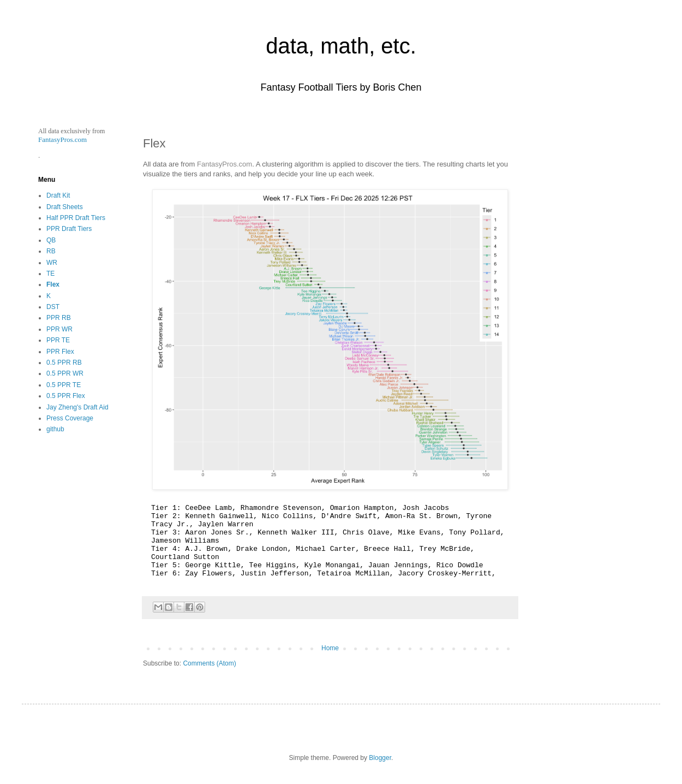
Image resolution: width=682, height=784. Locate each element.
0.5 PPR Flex (66, 396)
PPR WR (59, 329)
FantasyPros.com (225, 164)
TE (50, 274)
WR (52, 263)
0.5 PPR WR (65, 373)
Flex (53, 284)
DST (53, 307)
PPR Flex (60, 352)
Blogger (380, 758)
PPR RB (59, 318)
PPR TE (58, 340)
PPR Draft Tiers (69, 229)
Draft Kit (58, 195)
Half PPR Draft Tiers (76, 218)
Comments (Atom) (209, 663)
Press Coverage (70, 418)
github (55, 429)
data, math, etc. (341, 46)
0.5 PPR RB (64, 363)
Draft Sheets (65, 207)
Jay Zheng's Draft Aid (77, 407)
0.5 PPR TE (64, 385)
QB (51, 240)
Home (330, 648)
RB (51, 251)
